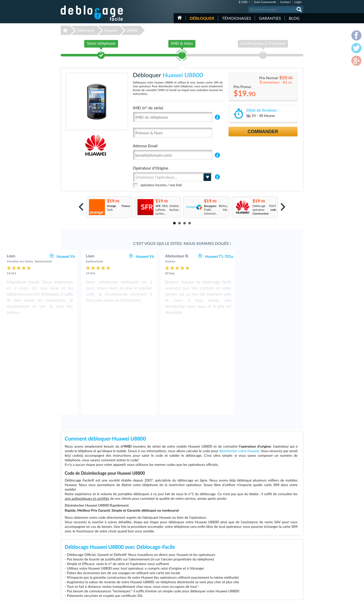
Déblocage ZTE (144, 579)
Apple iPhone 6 (230, 571)
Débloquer (202, 18)
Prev (81, 207)
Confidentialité (275, 559)
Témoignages (236, 18)
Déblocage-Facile (92, 13)
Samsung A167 (230, 560)
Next (283, 207)
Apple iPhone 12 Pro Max (236, 575)
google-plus (300, 598)
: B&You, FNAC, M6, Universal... (216, 210)
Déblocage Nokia (145, 567)
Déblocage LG (143, 560)
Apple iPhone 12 (231, 552)
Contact (285, 2)
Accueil (180, 18)
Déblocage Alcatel (146, 575)
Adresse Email (145, 146)
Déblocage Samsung (147, 556)
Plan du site (273, 563)
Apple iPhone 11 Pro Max (236, 563)
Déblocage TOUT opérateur (264, 210)
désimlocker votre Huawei (239, 357)
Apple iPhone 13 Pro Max (236, 567)
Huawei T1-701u (282, 256)
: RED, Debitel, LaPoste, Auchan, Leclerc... (167, 210)
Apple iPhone (229, 579)
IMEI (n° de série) (148, 108)
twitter (289, 598)
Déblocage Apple (145, 552)
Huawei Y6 (129, 256)
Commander (263, 132)
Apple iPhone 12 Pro (233, 556)
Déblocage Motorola (147, 563)
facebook (279, 598)
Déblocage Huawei (146, 571)
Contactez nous (275, 551)
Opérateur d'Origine (151, 168)
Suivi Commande (265, 2)
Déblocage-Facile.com (92, 548)
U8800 (132, 30)
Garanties (270, 18)
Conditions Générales (279, 555)
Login (298, 2)
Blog (294, 18)
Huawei (111, 30)
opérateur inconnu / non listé (161, 185)
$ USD (243, 2)
